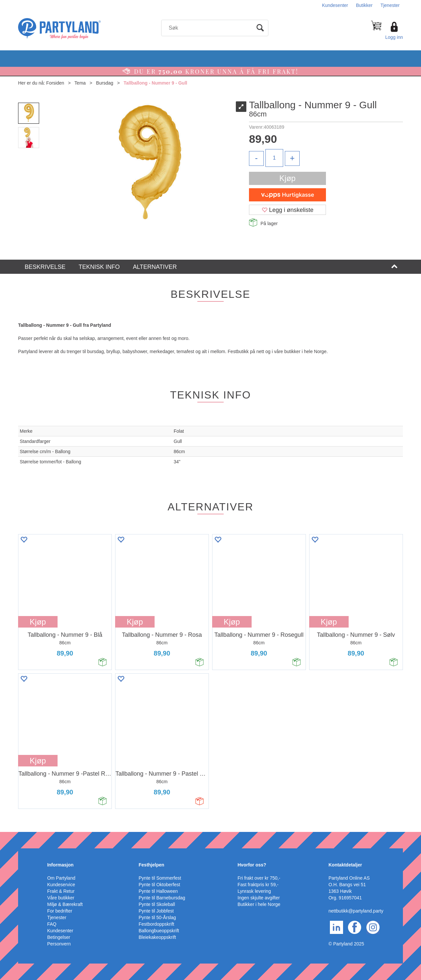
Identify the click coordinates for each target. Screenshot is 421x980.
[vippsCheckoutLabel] (287, 195)
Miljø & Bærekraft (65, 904)
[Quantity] (274, 158)
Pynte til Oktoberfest (160, 885)
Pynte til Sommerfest (160, 878)
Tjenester (390, 5)
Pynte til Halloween (158, 891)
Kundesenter (335, 5)
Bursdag (105, 83)
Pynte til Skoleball (157, 904)
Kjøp (287, 178)
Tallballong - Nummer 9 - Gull (155, 83)
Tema (80, 83)
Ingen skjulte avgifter (259, 898)
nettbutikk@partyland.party (356, 911)
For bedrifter (60, 911)
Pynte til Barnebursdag (162, 898)
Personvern (59, 944)
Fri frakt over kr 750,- (259, 878)
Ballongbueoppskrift (159, 931)
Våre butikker (61, 898)
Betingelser (59, 937)
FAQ (52, 924)
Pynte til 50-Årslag (158, 917)
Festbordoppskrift (157, 924)
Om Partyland (61, 878)
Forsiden (55, 83)
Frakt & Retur (61, 891)
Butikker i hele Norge (259, 904)
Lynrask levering (254, 891)
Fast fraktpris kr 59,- (258, 885)
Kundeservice (61, 885)
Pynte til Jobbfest (156, 911)
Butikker (364, 5)
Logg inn (394, 37)
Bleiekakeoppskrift (158, 937)
